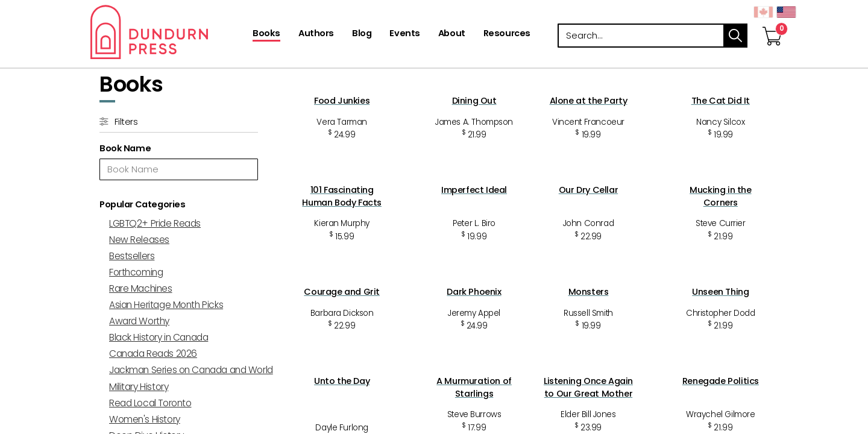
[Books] (266, 34)
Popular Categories (142, 204)
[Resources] (507, 34)
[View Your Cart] (772, 24)
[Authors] (316, 34)
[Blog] (362, 34)
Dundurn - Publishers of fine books (170, 32)
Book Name (125, 148)
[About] (452, 34)
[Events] (404, 34)
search (735, 36)
